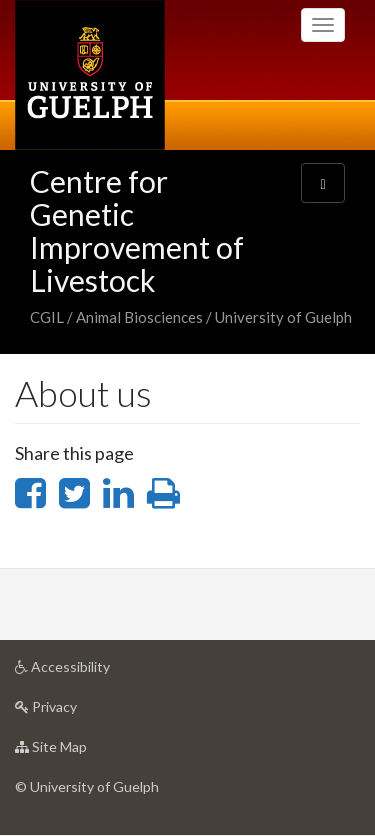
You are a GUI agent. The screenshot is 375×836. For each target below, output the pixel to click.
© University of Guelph (87, 786)
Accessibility (94, 671)
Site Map (82, 751)
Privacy (77, 711)
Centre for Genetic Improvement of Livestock (137, 230)
